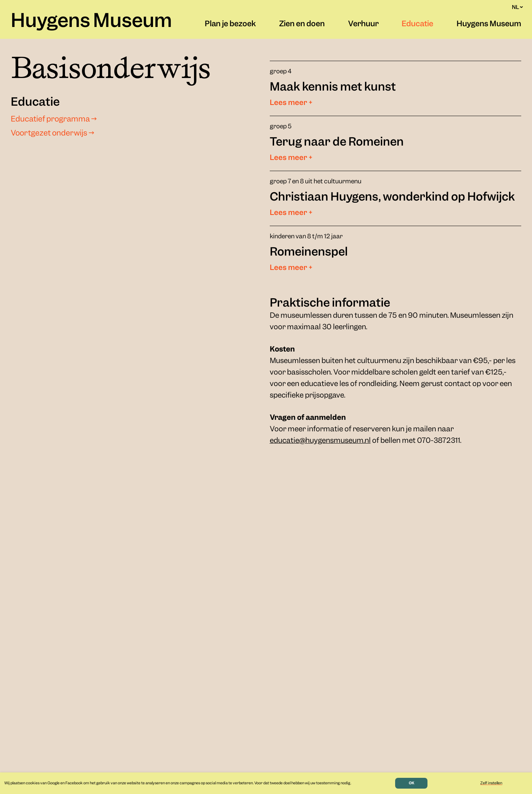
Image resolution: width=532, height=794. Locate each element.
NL (517, 7)
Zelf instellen (491, 783)
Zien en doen (302, 24)
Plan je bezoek (230, 24)
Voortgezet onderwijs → (52, 134)
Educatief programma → (54, 120)
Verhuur (363, 24)
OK (411, 783)
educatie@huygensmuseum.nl (320, 441)
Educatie (417, 24)
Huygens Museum (91, 22)
